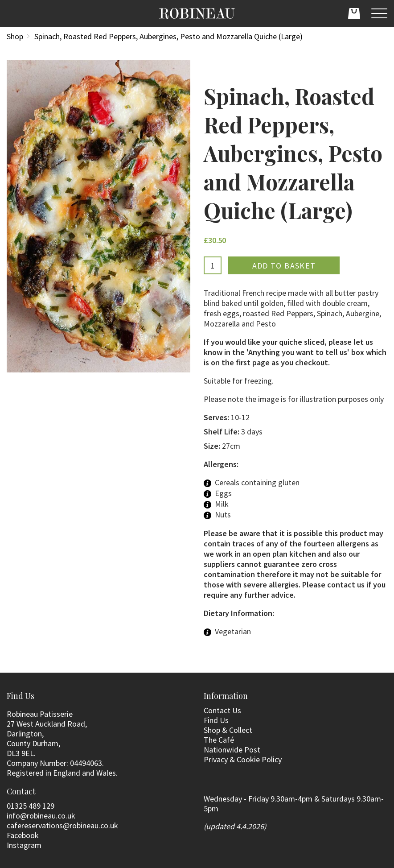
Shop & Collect (228, 730)
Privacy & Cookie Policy (243, 759)
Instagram (24, 845)
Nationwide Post (232, 750)
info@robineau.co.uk (41, 816)
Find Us (216, 720)
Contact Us (222, 710)
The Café (219, 740)
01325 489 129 (31, 806)
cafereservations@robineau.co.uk (62, 825)
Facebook (23, 835)
